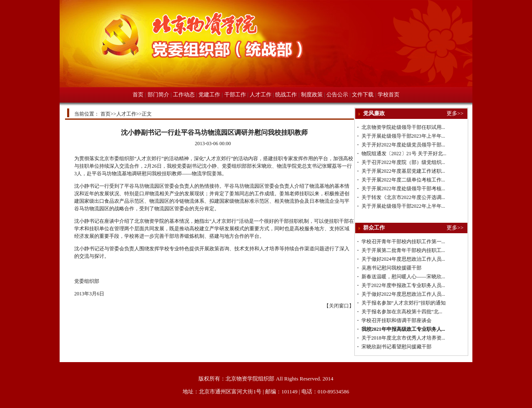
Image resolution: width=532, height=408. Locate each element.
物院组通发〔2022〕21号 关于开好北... (404, 154)
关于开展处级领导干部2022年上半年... (403, 206)
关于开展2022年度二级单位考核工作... (403, 180)
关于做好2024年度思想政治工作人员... (403, 259)
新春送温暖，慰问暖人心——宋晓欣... (403, 277)
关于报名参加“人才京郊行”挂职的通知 (404, 303)
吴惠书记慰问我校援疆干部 (391, 268)
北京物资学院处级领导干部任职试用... (403, 127)
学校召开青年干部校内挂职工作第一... (403, 242)
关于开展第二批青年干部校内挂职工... (403, 250)
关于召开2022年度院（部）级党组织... (403, 162)
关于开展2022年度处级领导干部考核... (403, 189)
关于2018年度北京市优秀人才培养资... (403, 338)
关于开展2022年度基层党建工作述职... (403, 171)
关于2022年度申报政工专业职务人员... (403, 285)
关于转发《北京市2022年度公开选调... (403, 197)
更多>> (455, 113)
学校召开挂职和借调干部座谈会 (396, 320)
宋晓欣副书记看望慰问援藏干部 (396, 347)
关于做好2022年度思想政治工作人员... (403, 294)
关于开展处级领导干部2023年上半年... (403, 136)
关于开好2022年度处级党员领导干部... (403, 145)
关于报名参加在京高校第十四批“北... (402, 312)
